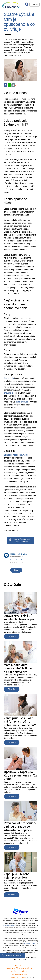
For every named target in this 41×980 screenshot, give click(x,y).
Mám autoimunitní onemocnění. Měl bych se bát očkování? (19, 668)
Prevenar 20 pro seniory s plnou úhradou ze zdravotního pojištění (20, 827)
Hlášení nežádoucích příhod (19, 968)
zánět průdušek (22, 402)
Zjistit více (12, 636)
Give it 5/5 (23, 561)
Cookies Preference (33, 978)
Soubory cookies (19, 977)
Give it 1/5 (12, 561)
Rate (16, 570)
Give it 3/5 (17, 561)
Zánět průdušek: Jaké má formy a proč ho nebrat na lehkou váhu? (20, 722)
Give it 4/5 (20, 561)
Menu (36, 4)
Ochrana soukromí (18, 974)
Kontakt (18, 965)
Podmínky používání (19, 971)
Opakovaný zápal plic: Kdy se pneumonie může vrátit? (20, 776)
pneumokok (9, 393)
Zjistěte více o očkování (14, 956)
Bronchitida (9, 378)
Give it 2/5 (14, 561)
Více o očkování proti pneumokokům (22, 540)
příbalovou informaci (9, 925)
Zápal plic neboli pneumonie (16, 455)
